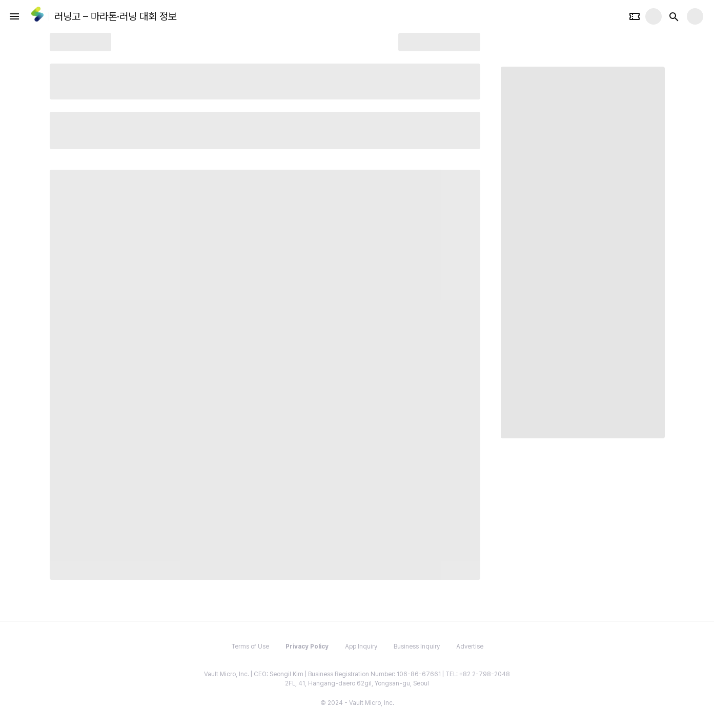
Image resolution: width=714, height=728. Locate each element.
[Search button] (674, 16)
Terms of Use (250, 646)
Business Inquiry (417, 646)
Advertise (470, 646)
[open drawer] (14, 16)
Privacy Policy (307, 646)
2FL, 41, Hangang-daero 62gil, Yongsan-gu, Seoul (357, 683)
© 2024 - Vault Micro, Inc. (357, 703)
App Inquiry (361, 646)
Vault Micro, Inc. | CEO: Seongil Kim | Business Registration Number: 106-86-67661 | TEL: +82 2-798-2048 (357, 674)
